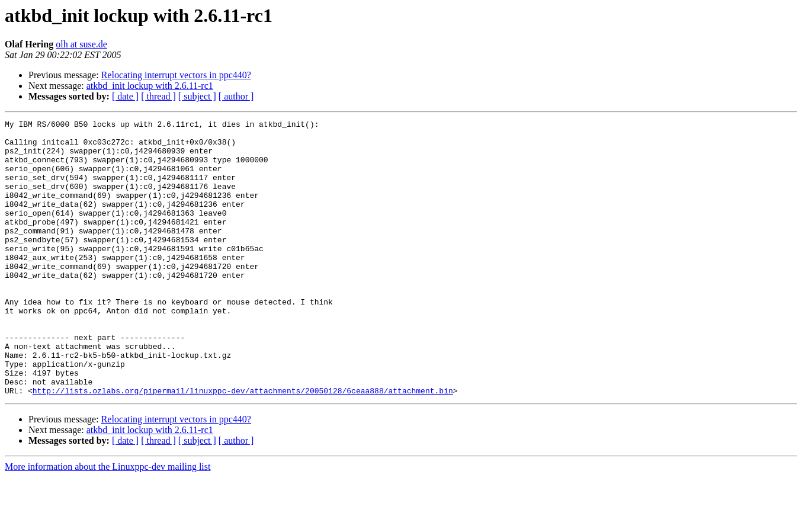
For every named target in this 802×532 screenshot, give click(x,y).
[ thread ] (158, 96)
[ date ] (125, 96)
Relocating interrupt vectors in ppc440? (176, 75)
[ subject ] (197, 96)
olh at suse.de (81, 44)
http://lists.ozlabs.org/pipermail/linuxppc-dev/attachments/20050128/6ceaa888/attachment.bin (243, 446)
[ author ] (236, 96)
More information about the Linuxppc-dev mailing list (108, 522)
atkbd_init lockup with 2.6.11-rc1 (150, 86)
